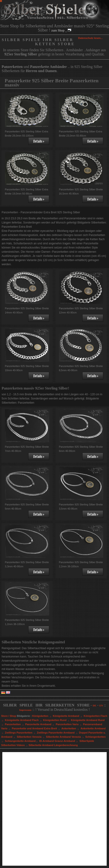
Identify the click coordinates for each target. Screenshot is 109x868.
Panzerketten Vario (69, 724)
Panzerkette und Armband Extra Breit (36, 728)
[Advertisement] (54, 809)
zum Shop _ (61, 30)
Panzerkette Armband (40, 724)
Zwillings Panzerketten (21, 733)
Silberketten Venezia (31, 737)
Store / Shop (9, 716)
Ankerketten (71, 728)
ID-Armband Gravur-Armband (59, 741)
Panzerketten (15, 724)
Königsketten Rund (57, 720)
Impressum (25, 710)
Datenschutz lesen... (90, 38)
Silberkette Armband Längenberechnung (53, 745)
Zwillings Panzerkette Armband (58, 733)
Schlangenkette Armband (22, 741)
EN (101, 705)
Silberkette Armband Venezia (65, 737)
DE (95, 705)
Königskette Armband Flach (24, 720)
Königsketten (42, 716)
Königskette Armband (68, 716)
